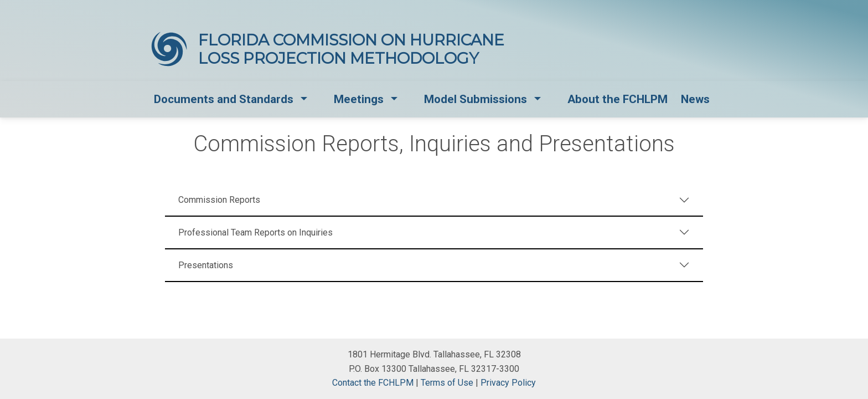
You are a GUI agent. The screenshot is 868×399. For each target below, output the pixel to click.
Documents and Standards (224, 99)
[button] (305, 99)
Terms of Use (447, 383)
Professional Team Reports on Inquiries (255, 232)
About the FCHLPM (618, 99)
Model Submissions (476, 99)
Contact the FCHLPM (373, 383)
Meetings (359, 99)
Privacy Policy (508, 383)
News (695, 99)
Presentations (206, 265)
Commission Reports (219, 200)
